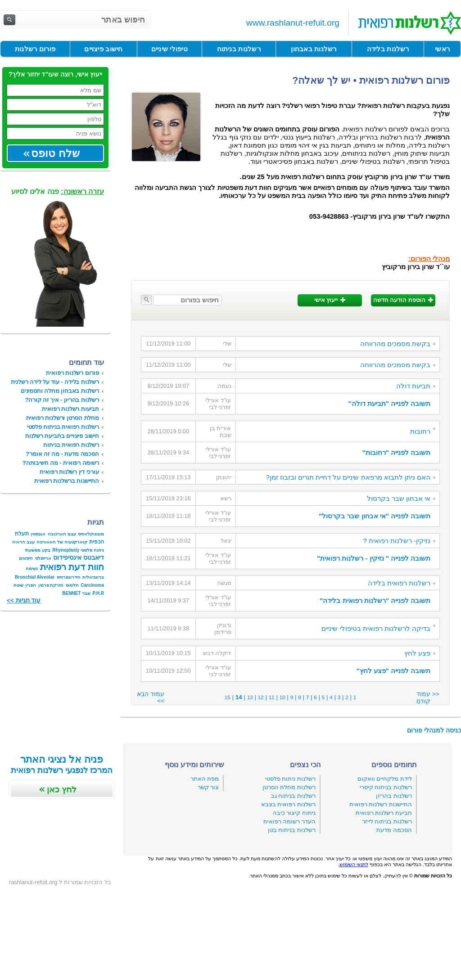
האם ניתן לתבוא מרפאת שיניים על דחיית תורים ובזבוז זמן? (348, 477)
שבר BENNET (76, 593)
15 (228, 697)
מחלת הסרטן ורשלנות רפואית (63, 418)
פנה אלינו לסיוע (58, 191)
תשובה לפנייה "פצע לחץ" (393, 671)
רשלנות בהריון (394, 796)
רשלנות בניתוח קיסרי (386, 787)
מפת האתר (205, 779)
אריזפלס (43, 558)
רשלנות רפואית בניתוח (71, 445)
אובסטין (38, 534)
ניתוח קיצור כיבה (294, 813)
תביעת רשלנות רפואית (384, 813)
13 (250, 697)
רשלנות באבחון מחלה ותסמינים (60, 391)
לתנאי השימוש (354, 864)
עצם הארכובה (62, 534)
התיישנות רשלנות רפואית (381, 804)
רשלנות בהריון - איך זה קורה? (62, 400)
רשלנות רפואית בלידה (399, 583)
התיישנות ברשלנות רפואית (67, 481)
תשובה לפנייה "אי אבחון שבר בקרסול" (375, 516)
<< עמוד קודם (428, 698)
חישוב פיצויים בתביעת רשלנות (62, 436)
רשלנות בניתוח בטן (292, 830)
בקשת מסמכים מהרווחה (395, 344)
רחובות (420, 432)
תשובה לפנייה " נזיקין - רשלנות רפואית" (374, 558)
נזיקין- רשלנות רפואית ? (397, 541)
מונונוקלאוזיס (91, 534)
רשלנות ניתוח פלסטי (290, 779)
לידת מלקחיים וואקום (385, 779)
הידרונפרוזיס (69, 577)
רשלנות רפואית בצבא (288, 804)
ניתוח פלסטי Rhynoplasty (78, 550)
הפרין (31, 585)
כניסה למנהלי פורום (434, 731)
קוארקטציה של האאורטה (62, 542)
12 (261, 697)
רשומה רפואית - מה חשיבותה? (61, 463)
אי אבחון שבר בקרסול (399, 499)
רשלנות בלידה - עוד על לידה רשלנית (55, 382)
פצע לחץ (417, 653)
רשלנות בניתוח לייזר (387, 821)
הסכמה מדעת (394, 830)
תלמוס (72, 585)
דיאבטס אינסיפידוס (79, 557)
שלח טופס (55, 153)
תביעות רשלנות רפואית (70, 409)
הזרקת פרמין (51, 585)
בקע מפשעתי (38, 550)
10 (282, 697)
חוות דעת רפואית (72, 567)
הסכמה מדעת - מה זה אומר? (62, 454)
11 (272, 697)
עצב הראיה (23, 542)
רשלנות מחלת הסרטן (289, 787)
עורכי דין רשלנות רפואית (69, 472)
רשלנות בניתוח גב (293, 796)
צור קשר (208, 787)
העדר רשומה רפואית (289, 821)
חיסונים (26, 558)
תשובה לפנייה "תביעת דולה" (389, 404)
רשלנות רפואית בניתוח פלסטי (63, 427)
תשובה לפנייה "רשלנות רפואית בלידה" (375, 601)
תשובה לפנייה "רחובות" (396, 453)
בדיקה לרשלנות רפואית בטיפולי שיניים (376, 629)
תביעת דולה (413, 386)
